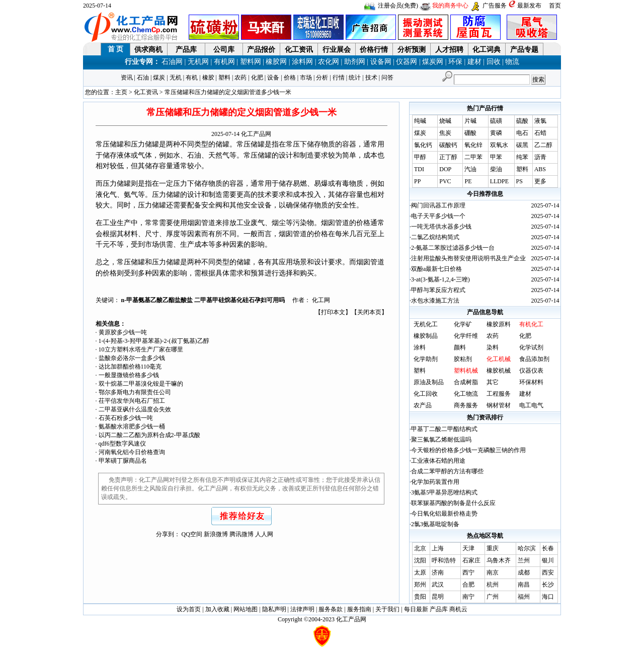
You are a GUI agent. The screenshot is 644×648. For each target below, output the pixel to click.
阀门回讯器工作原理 (438, 205)
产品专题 (524, 50)
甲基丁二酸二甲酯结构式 (444, 429)
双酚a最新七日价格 (436, 269)
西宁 (468, 572)
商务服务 (466, 405)
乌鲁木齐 (499, 560)
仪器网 (407, 62)
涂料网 (302, 62)
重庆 (493, 548)
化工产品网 (256, 134)
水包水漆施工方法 (435, 301)
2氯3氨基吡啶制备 (435, 524)
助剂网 (355, 62)
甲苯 (496, 157)
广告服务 (495, 6)
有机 (192, 78)
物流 (512, 62)
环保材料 (531, 382)
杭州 (493, 585)
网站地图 (246, 609)
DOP (445, 169)
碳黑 (522, 145)
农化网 (329, 62)
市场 (306, 78)
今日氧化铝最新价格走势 (444, 514)
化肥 (257, 78)
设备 (273, 78)
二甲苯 (473, 157)
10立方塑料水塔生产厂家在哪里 (141, 349)
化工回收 (426, 394)
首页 (555, 6)
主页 (121, 92)
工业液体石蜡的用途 (438, 461)
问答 (387, 78)
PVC (445, 181)
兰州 (524, 560)
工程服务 (499, 394)
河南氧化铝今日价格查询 (132, 452)
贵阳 (420, 597)
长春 (548, 548)
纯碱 (420, 121)
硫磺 (496, 121)
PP (417, 181)
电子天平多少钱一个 (438, 216)
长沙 (548, 585)
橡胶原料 (499, 324)
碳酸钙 (448, 145)
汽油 (470, 169)
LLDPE (499, 181)
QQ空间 (192, 534)
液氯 (540, 121)
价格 (290, 78)
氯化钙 (423, 145)
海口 (548, 597)
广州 (493, 597)
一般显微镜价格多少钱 (129, 375)
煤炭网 (433, 62)
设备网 (381, 62)
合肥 (468, 585)
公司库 (224, 50)
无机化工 (426, 324)
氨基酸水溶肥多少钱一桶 (132, 426)
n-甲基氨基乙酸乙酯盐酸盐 (158, 300)
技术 (371, 78)
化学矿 (463, 324)
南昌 (524, 585)
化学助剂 (426, 359)
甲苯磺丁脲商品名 (123, 461)
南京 (493, 572)
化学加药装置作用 (435, 482)
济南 (438, 572)
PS (519, 181)
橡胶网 (276, 62)
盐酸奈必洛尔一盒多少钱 (132, 358)
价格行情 (374, 50)
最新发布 (529, 6)
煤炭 (159, 78)
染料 (493, 347)
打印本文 (333, 312)
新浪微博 (216, 534)
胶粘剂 (463, 359)
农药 (240, 78)
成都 (524, 572)
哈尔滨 (527, 548)
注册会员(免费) (398, 6)
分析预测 (412, 50)
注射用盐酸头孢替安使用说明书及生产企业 (468, 258)
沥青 (540, 157)
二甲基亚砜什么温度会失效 (135, 409)
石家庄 (471, 560)
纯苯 (522, 157)
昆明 (438, 597)
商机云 (458, 609)
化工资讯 (299, 50)
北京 (420, 548)
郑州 (420, 585)
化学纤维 (466, 336)
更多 (540, 181)
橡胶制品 (426, 336)
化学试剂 (531, 347)
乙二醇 (543, 145)
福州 (524, 597)
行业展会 (337, 50)
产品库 (186, 50)
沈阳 (420, 560)
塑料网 (251, 62)
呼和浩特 (444, 560)
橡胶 (208, 78)
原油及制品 (429, 382)
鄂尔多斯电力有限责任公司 (135, 392)
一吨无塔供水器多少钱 (441, 227)
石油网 (172, 62)
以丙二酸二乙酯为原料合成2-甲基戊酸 (149, 435)
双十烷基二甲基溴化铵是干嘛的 (141, 384)
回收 (494, 62)
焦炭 (445, 133)
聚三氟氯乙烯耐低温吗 (441, 440)
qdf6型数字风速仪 (122, 444)
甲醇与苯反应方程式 (438, 290)
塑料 (224, 78)
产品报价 (261, 50)
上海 (438, 548)
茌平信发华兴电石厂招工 (132, 401)
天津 (468, 548)
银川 (548, 560)
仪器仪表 (531, 371)
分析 (322, 78)
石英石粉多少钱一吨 (126, 418)
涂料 (420, 347)
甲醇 (420, 157)
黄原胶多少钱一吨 (123, 332)
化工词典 (487, 50)
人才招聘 (449, 50)
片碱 (470, 121)
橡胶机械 (499, 371)
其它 (493, 382)
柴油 (496, 169)
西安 (548, 572)
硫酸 (522, 121)
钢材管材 (499, 405)
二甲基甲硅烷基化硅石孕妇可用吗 (239, 300)
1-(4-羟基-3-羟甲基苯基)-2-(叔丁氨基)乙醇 (154, 341)
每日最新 (416, 609)
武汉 (438, 585)
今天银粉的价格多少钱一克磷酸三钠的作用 (468, 450)
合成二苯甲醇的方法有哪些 (447, 471)
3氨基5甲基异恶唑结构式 (444, 492)
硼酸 (470, 133)
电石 (522, 133)
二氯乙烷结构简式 (435, 237)
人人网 (264, 534)
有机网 (224, 62)
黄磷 (496, 133)
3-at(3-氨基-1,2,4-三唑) (440, 279)
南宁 (468, 597)
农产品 (423, 405)
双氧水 (499, 145)
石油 (143, 78)
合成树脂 (466, 382)
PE (468, 181)
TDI (419, 169)
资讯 (127, 78)
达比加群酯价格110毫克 (130, 367)
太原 (420, 572)
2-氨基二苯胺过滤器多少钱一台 (453, 248)
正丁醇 (448, 157)
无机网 (198, 62)
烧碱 (445, 121)
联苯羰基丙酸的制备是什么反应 (453, 503)
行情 (339, 78)
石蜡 (540, 133)
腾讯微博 (242, 534)
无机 (176, 78)
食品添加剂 (534, 359)
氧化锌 (473, 145)
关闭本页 (369, 312)
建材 (474, 62)
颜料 (460, 347)
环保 (455, 62)
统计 (355, 78)
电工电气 (531, 405)
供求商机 (148, 50)
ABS (540, 169)
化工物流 (466, 394)
